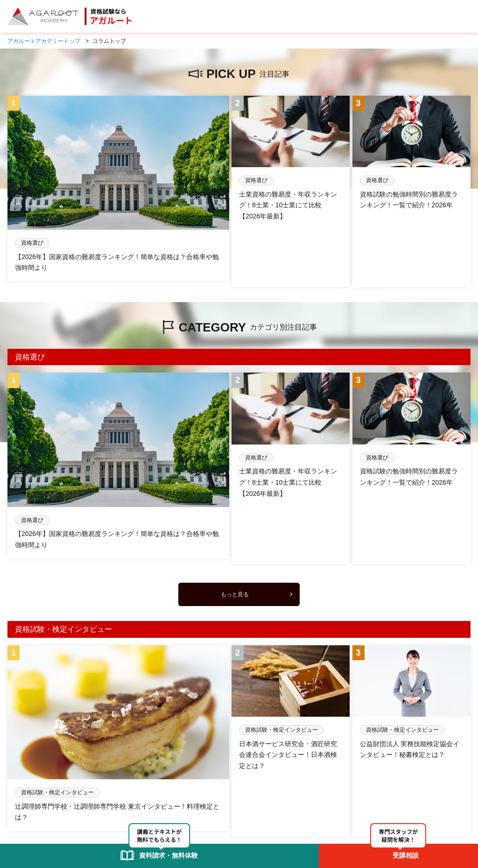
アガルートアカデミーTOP (41, 788)
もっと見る (235, 492)
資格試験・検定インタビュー (104, 769)
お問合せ (256, 788)
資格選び (159, 769)
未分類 (51, 769)
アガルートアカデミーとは (116, 788)
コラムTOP (21, 769)
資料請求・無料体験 (212, 788)
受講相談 (168, 788)
